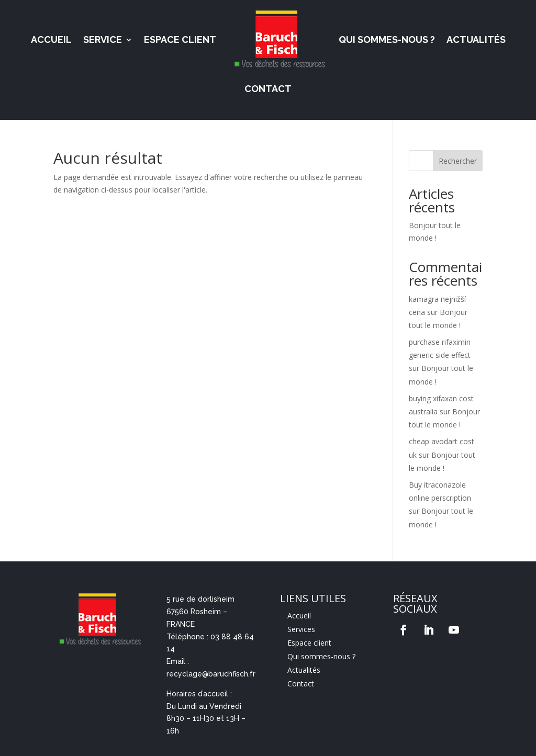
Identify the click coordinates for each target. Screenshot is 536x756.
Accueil (51, 40)
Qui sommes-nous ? (387, 40)
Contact (268, 89)
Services (301, 629)
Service (103, 40)
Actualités (476, 40)
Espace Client (180, 40)
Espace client (309, 643)
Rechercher (458, 161)
